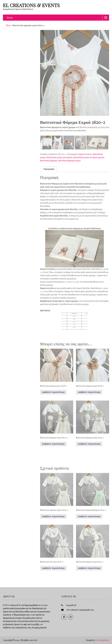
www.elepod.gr (102, 640)
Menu (10, 18)
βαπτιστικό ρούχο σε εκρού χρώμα (89, 157)
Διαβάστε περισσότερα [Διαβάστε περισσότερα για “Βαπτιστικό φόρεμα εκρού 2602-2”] (53, 444)
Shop (8, 25)
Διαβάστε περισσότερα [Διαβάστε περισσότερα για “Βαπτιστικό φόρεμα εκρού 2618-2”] (89, 392)
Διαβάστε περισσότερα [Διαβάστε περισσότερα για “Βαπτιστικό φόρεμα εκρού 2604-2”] (53, 516)
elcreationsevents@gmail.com (80, 610)
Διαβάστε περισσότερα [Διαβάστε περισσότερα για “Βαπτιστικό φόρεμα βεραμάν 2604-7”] (89, 516)
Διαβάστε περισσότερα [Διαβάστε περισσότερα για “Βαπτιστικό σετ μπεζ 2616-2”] (53, 568)
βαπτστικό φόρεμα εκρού (69, 161)
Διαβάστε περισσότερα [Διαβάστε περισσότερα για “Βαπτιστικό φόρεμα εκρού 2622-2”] (89, 568)
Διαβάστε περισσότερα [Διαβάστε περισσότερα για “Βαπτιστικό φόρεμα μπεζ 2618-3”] (53, 392)
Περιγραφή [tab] (49, 169)
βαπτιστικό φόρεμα (49, 161)
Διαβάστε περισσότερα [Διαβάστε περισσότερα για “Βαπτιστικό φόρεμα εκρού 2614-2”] (89, 444)
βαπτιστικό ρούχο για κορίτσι (60, 157)
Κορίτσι (81, 154)
